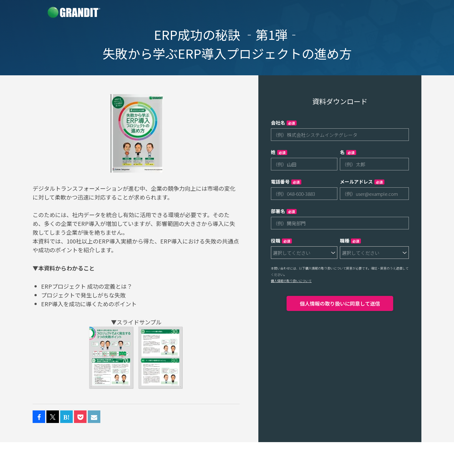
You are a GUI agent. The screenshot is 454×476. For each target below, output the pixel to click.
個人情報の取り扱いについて (291, 281)
